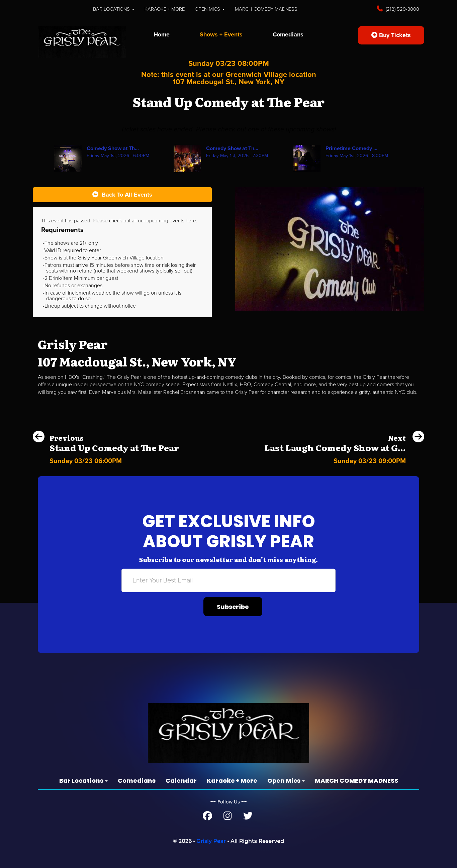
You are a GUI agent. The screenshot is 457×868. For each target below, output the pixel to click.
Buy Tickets (391, 35)
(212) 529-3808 (402, 9)
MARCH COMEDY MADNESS (266, 9)
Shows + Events (221, 34)
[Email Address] (229, 580)
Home (162, 34)
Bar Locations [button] (114, 9)
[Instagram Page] (228, 818)
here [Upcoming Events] (191, 221)
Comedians (288, 34)
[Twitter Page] (248, 818)
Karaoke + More (165, 9)
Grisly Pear (211, 841)
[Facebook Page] (207, 818)
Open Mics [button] (210, 9)
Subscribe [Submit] (233, 607)
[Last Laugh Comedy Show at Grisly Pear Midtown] (344, 459)
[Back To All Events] (122, 195)
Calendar (181, 781)
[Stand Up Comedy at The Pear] (106, 459)
